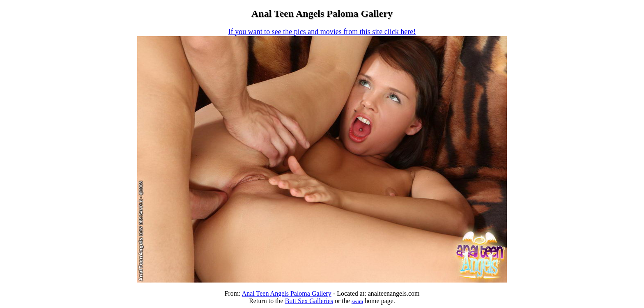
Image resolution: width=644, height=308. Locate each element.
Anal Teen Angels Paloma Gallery (287, 293)
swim (357, 301)
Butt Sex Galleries (309, 301)
